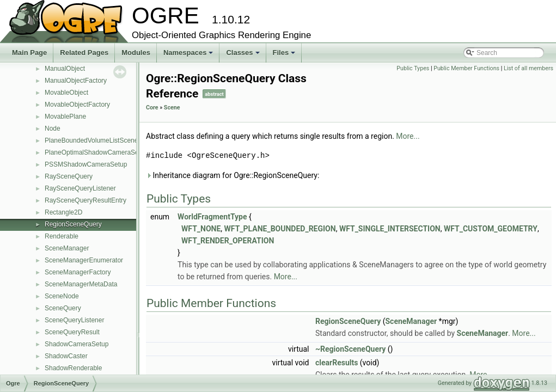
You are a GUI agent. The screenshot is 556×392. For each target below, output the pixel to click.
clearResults (337, 363)
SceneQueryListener (74, 320)
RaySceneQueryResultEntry (85, 200)
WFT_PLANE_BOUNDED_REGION (280, 229)
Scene (172, 108)
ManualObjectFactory (76, 81)
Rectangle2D (63, 212)
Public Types (413, 68)
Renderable (62, 236)
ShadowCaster (66, 356)
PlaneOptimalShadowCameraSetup (96, 152)
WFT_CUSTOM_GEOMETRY (491, 229)
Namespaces (189, 56)
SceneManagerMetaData (81, 284)
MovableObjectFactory (77, 105)
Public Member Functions (466, 68)
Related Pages (84, 53)
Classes (243, 56)
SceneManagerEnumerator (84, 260)
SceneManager (67, 248)
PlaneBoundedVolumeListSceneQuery (100, 140)
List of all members (528, 68)
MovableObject (66, 93)
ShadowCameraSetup (77, 344)
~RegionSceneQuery (350, 349)
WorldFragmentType (212, 217)
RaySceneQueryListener (80, 188)
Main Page (29, 53)
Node (53, 128)
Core (152, 108)
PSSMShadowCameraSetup (86, 164)
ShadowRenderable (73, 368)
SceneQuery (63, 308)
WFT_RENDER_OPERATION (228, 241)
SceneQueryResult (72, 332)
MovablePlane (65, 117)
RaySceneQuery (69, 176)
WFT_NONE (201, 229)
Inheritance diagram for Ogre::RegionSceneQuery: (233, 175)
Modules (136, 53)
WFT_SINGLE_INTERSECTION (390, 229)
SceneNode (62, 296)
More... (408, 136)
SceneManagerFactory (78, 272)
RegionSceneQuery (73, 224)
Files (285, 56)
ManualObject (65, 69)
